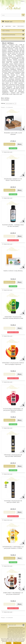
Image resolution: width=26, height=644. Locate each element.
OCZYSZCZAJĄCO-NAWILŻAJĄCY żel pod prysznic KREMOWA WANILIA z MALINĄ (13, 410)
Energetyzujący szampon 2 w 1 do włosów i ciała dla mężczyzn (13, 180)
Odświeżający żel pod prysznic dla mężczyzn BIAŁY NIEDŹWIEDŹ (13, 456)
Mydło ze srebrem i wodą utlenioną (13, 271)
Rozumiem (9, 643)
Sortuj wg (3, 103)
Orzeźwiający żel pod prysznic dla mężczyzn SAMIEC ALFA (13, 502)
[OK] (23, 625)
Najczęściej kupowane (9, 35)
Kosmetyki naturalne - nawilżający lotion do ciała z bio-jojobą (13, 226)
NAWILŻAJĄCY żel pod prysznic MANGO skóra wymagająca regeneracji (13, 364)
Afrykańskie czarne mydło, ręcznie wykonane (13, 134)
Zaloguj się (22, 1)
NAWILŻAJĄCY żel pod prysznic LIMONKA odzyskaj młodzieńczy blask (13, 318)
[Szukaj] (23, 15)
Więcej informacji (17, 643)
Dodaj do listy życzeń (8, 152)
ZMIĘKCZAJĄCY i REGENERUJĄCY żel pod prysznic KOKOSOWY (13, 594)
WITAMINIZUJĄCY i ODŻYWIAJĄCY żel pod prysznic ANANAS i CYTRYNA (13, 548)
